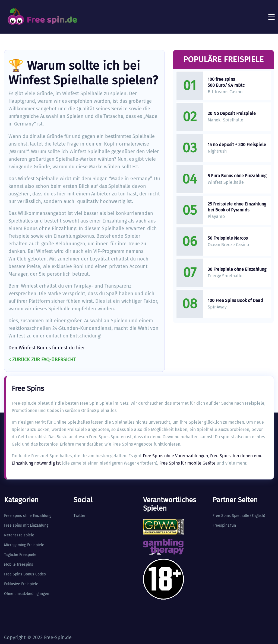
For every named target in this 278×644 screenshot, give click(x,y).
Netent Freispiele (19, 535)
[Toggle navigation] (271, 17)
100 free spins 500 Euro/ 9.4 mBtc (226, 82)
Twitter (80, 516)
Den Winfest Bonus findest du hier (47, 348)
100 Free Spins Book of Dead (235, 300)
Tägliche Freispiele (20, 555)
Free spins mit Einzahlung (26, 525)
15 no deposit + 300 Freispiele (237, 145)
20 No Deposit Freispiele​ (232, 113)
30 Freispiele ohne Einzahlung (237, 269)
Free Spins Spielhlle (231, 516)
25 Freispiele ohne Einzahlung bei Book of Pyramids (237, 207)
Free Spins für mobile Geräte (187, 463)
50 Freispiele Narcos (228, 238)
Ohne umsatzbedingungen (27, 594)
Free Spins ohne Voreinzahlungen (175, 456)
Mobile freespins (19, 564)
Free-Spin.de (58, 637)
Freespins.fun (224, 525)
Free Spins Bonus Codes (25, 574)
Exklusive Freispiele (21, 584)
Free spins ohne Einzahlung (28, 516)
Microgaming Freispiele (24, 545)
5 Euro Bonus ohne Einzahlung (237, 176)
